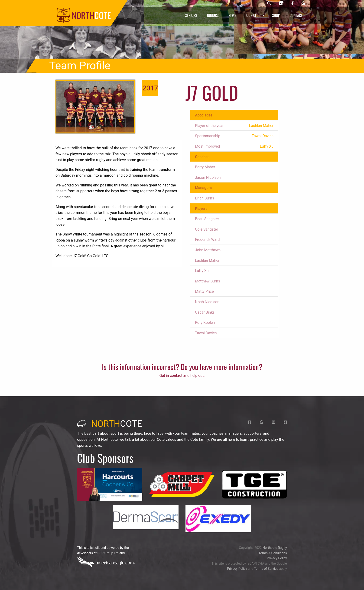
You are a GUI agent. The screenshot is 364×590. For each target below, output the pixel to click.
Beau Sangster (207, 219)
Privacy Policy (277, 558)
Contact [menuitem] (296, 15)
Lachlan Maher (207, 260)
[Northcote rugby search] (269, 3)
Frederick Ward (207, 240)
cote (110, 424)
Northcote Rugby (275, 548)
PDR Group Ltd (108, 553)
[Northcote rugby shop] (281, 3)
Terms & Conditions (273, 553)
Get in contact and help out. (182, 376)
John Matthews (208, 250)
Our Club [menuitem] (253, 15)
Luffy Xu (202, 271)
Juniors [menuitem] (213, 15)
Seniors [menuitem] (191, 15)
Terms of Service (266, 569)
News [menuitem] (232, 15)
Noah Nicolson (207, 302)
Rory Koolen (205, 323)
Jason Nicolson (208, 177)
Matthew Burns (208, 281)
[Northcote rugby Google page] (303, 3)
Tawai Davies (206, 333)
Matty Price (204, 291)
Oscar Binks (205, 312)
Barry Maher (205, 167)
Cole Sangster (206, 229)
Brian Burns (205, 198)
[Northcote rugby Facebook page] (292, 3)
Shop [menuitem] (276, 15)
